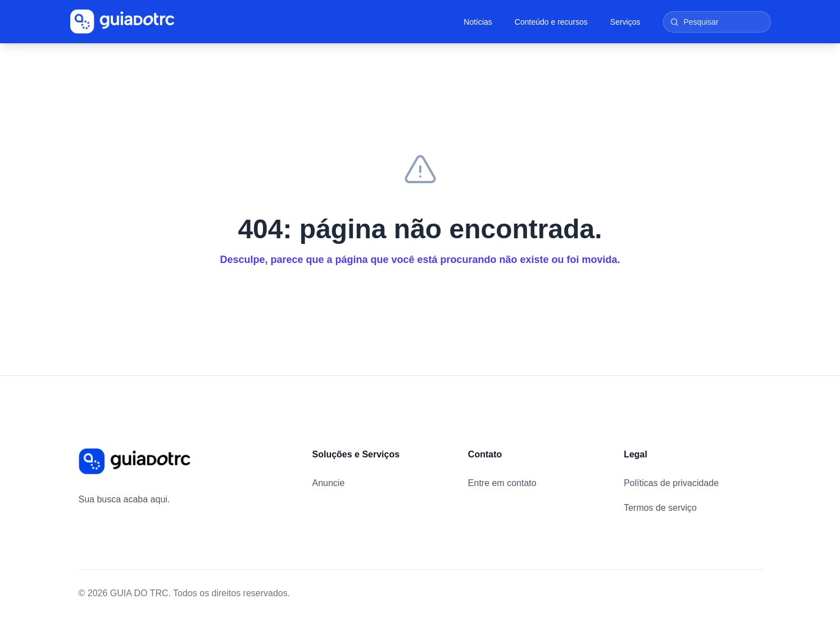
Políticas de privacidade (671, 483)
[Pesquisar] (717, 22)
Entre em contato (502, 483)
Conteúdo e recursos (551, 22)
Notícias (478, 22)
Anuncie (329, 483)
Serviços (625, 22)
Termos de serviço (660, 508)
